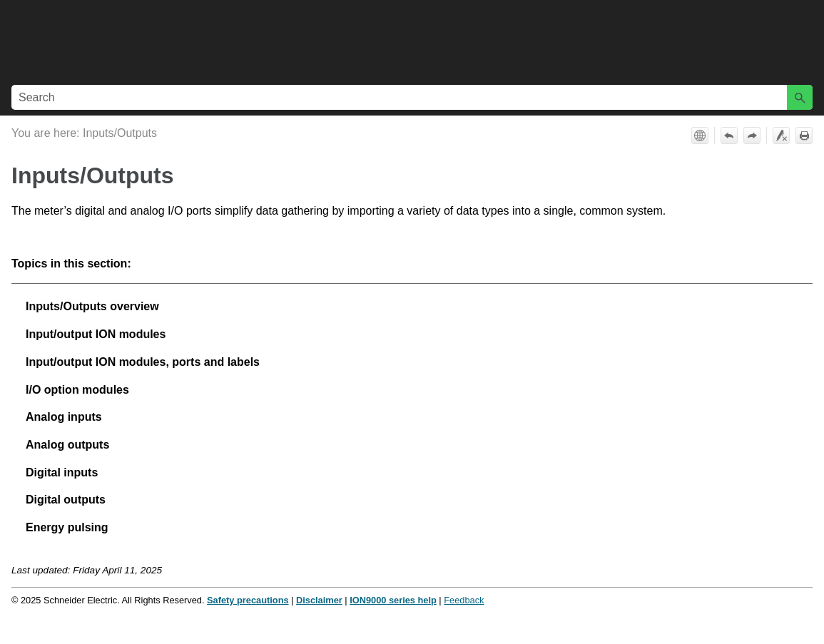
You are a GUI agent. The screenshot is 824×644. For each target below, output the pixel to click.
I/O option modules (77, 390)
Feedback (464, 600)
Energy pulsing (67, 527)
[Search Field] (412, 97)
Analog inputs (64, 417)
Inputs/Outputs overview (92, 306)
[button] (800, 97)
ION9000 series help (393, 600)
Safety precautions (248, 600)
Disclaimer (319, 600)
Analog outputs (67, 445)
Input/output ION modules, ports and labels (143, 362)
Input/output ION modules (96, 334)
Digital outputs (66, 500)
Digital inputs (62, 472)
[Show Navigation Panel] (805, 40)
